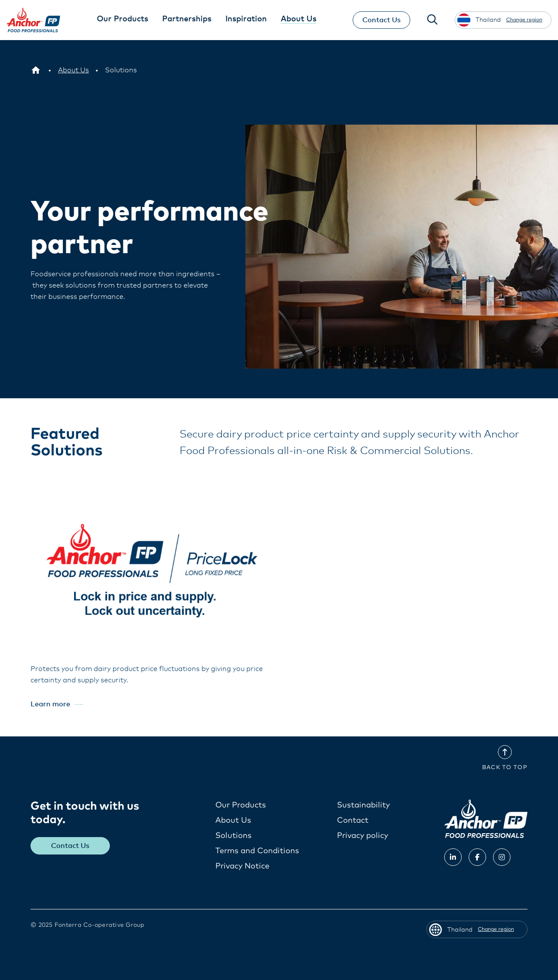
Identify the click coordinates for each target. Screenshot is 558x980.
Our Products (241, 805)
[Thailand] (36, 70)
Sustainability (363, 805)
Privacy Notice (242, 866)
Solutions (233, 836)
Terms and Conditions (257, 851)
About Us (233, 821)
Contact (353, 821)
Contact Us (381, 20)
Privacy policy (362, 836)
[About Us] (73, 70)
